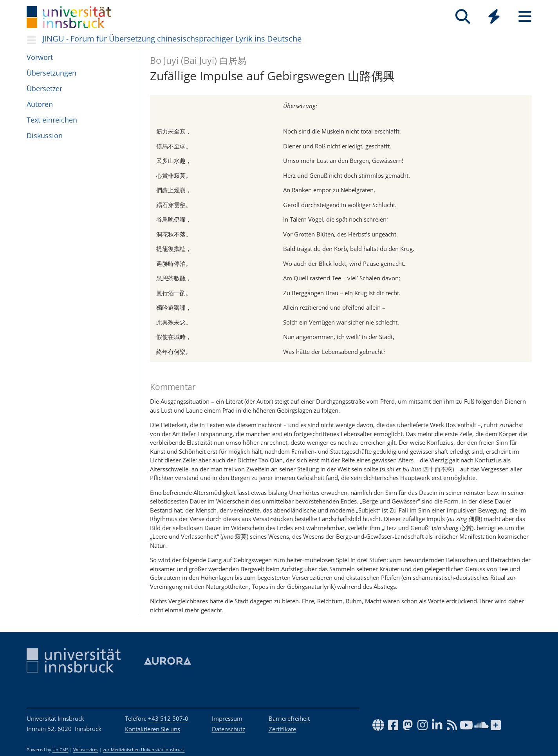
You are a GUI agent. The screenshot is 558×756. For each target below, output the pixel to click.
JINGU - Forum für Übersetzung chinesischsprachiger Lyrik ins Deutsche (172, 39)
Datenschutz (228, 729)
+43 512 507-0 (168, 718)
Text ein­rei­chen (52, 120)
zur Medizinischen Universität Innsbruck (144, 750)
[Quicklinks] (494, 17)
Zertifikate (282, 729)
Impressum (227, 718)
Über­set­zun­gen (51, 73)
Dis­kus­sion (45, 135)
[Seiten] (525, 17)
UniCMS (60, 750)
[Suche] (463, 17)
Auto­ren (40, 104)
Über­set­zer (44, 88)
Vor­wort (40, 57)
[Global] (494, 17)
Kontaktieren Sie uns (153, 729)
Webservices (86, 750)
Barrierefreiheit (289, 718)
